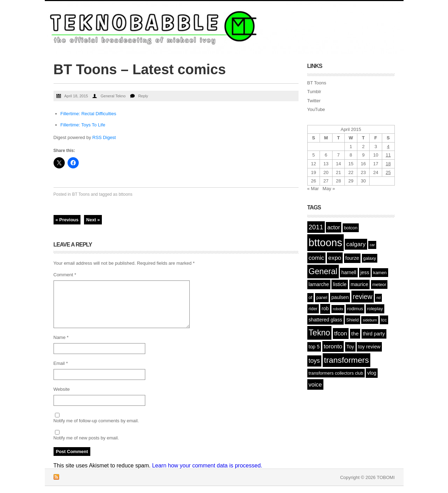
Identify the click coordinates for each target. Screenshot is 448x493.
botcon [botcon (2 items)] (351, 228)
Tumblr (314, 92)
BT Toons (81, 194)
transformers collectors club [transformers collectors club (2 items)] (336, 373)
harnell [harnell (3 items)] (349, 272)
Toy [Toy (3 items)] (350, 347)
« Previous (67, 220)
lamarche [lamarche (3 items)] (319, 284)
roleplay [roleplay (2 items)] (375, 309)
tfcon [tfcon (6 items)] (341, 334)
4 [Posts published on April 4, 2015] (388, 147)
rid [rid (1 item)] (378, 298)
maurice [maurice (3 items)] (359, 284)
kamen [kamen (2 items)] (380, 273)
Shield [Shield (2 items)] (352, 320)
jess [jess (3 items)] (365, 272)
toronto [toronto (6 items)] (333, 346)
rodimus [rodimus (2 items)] (355, 309)
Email (61, 363)
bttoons (125, 194)
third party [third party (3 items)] (374, 334)
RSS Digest (104, 137)
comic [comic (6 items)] (317, 258)
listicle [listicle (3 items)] (340, 284)
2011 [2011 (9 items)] (316, 227)
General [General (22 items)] (323, 271)
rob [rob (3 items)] (325, 308)
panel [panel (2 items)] (322, 297)
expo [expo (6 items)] (335, 258)
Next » (93, 220)
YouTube (316, 109)
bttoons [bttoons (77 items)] (325, 242)
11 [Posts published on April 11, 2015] (388, 155)
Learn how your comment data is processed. (207, 466)
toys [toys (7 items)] (314, 361)
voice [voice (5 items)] (315, 384)
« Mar (313, 189)
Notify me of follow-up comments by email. (96, 421)
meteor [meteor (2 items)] (379, 284)
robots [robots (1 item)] (338, 309)
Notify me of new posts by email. (86, 438)
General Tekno (113, 96)
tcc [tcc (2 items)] (384, 320)
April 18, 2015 (76, 96)
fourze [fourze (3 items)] (352, 258)
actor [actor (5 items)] (334, 227)
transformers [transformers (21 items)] (346, 360)
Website (62, 389)
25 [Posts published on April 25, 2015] (388, 172)
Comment (65, 275)
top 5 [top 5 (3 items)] (314, 347)
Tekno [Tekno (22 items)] (320, 333)
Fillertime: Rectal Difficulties (88, 114)
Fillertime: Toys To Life (83, 125)
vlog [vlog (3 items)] (372, 373)
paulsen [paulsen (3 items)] (340, 297)
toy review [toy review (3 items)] (369, 347)
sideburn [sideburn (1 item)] (370, 320)
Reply (143, 96)
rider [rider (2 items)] (313, 309)
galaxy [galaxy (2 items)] (370, 258)
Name (61, 337)
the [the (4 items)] (355, 334)
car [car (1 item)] (372, 245)
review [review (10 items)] (363, 297)
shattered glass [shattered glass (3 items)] (325, 320)
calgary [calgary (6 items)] (356, 244)
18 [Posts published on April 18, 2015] (388, 164)
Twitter (314, 101)
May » (329, 189)
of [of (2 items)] (311, 297)
